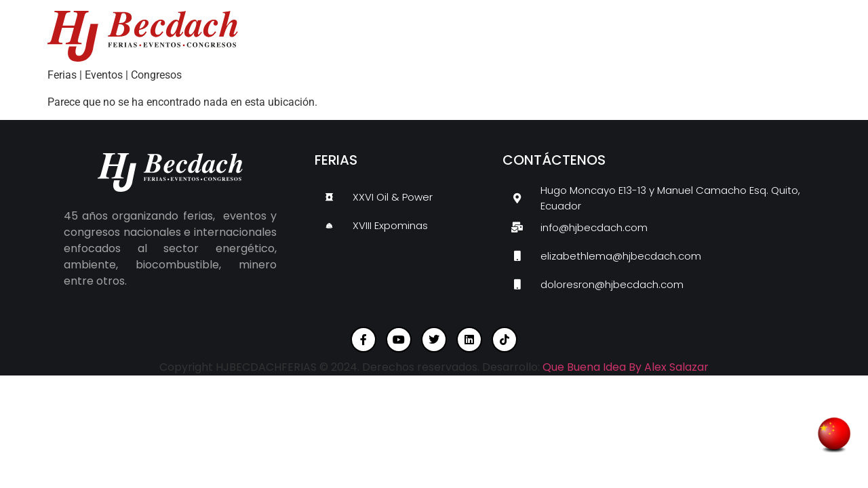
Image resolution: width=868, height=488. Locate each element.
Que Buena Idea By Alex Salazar (626, 367)
